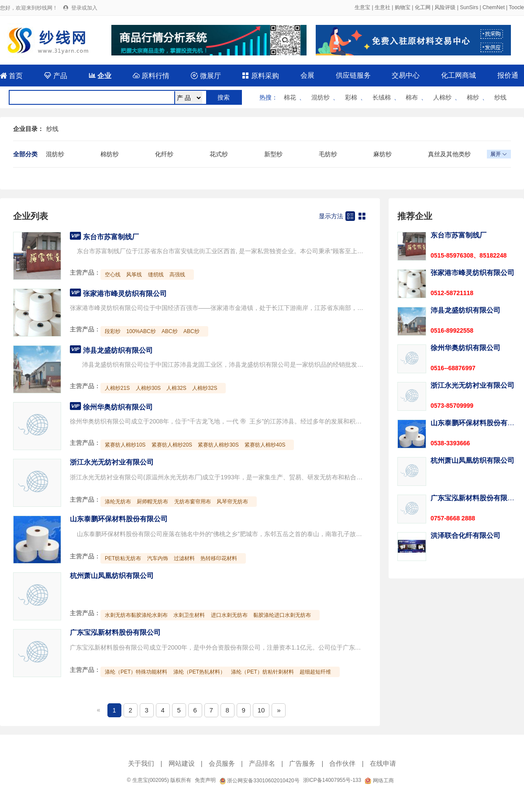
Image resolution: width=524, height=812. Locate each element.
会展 (307, 75)
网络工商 (379, 781)
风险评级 (445, 7)
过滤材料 (184, 558)
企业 (100, 76)
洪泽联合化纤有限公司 (465, 535)
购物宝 (403, 7)
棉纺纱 (110, 154)
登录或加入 (84, 8)
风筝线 (134, 275)
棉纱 (473, 97)
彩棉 (351, 97)
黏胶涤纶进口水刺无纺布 (282, 615)
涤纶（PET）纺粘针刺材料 (262, 672)
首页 (11, 76)
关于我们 (141, 763)
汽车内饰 (158, 558)
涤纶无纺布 (118, 502)
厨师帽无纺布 (152, 502)
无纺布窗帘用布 (193, 502)
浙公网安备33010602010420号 (259, 781)
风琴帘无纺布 (232, 502)
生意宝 (362, 7)
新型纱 (273, 154)
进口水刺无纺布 (229, 615)
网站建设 (182, 763)
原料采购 (260, 76)
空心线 (113, 275)
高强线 (177, 275)
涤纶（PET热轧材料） (199, 672)
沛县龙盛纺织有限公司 (118, 350)
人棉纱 (442, 97)
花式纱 (219, 154)
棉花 (290, 97)
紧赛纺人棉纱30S (218, 445)
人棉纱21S (117, 388)
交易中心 (406, 75)
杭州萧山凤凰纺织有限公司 (112, 576)
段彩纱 (113, 331)
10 (261, 710)
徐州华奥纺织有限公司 (118, 407)
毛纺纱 (328, 154)
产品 (55, 76)
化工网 (423, 7)
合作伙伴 (342, 763)
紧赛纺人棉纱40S (265, 445)
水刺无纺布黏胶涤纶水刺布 (136, 615)
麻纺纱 (383, 154)
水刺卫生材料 (189, 615)
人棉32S (176, 388)
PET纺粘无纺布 (123, 558)
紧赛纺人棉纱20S (172, 445)
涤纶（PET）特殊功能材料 (136, 672)
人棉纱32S (205, 388)
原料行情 (151, 76)
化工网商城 (458, 75)
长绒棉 (382, 97)
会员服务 (222, 763)
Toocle (516, 7)
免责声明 (205, 780)
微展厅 (206, 76)
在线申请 (383, 763)
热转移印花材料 (219, 558)
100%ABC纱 (141, 331)
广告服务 (302, 763)
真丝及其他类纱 (449, 154)
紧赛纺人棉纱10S (125, 445)
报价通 (508, 75)
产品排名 (262, 763)
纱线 (500, 97)
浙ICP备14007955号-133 (332, 780)
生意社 (383, 7)
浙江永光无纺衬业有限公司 (112, 462)
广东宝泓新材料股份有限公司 (115, 632)
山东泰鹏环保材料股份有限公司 (119, 519)
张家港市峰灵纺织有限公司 (125, 294)
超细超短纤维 (315, 672)
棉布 (412, 97)
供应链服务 (353, 75)
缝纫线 (156, 275)
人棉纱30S (148, 388)
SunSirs (469, 7)
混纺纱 (321, 97)
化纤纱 (164, 154)
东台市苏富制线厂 (111, 237)
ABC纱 (170, 331)
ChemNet (494, 7)
